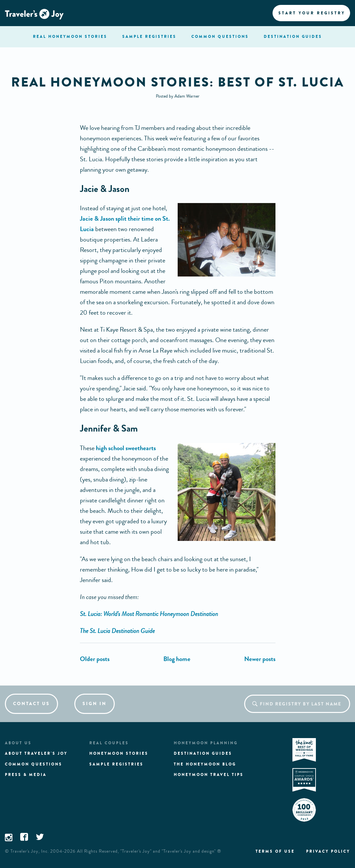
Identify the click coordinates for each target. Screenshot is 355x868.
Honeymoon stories (119, 753)
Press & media (26, 775)
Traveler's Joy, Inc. (30, 851)
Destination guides (203, 753)
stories (70, 37)
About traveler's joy (36, 753)
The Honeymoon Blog (205, 764)
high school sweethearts (126, 448)
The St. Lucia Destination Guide (117, 631)
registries (149, 37)
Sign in (95, 704)
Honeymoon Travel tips (209, 775)
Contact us (31, 704)
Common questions (34, 764)
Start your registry (312, 13)
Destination (293, 37)
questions (220, 37)
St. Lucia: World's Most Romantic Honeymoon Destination (149, 614)
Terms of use (275, 851)
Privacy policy (328, 851)
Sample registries (116, 764)
